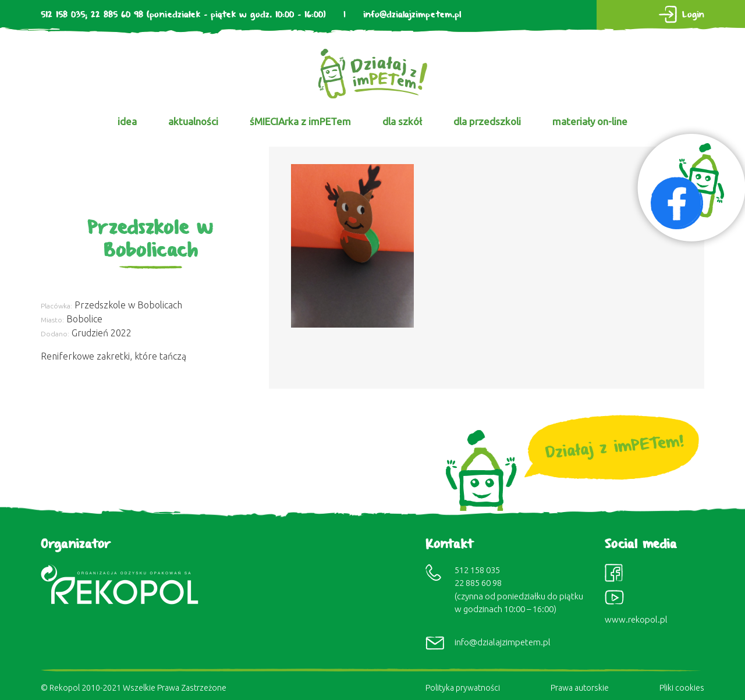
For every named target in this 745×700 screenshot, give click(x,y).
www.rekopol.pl (636, 619)
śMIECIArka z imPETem (300, 121)
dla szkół (402, 121)
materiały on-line (590, 121)
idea (127, 121)
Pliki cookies (682, 688)
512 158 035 (63, 15)
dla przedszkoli (487, 121)
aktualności (193, 121)
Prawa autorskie (580, 688)
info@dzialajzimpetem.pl (412, 15)
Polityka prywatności (463, 688)
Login (693, 15)
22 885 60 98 (117, 15)
